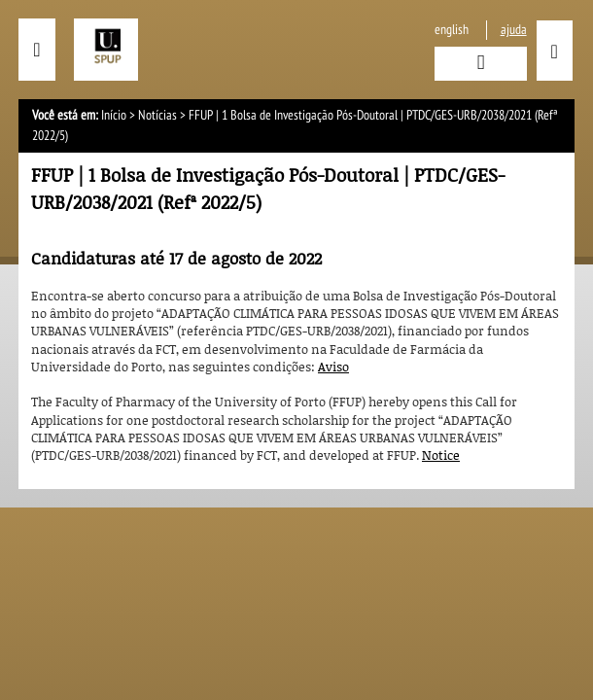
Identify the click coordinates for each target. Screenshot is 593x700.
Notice (441, 455)
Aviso (333, 367)
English (452, 30)
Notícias (157, 115)
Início (114, 115)
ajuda (514, 30)
